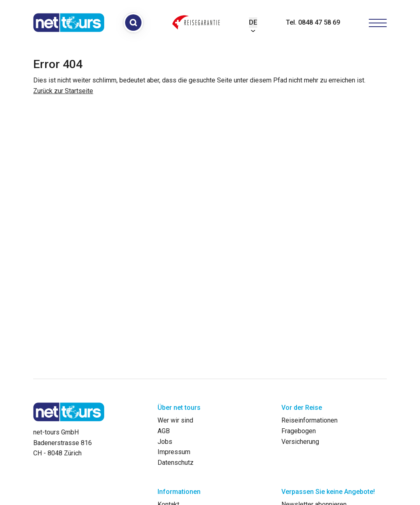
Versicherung (300, 442)
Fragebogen (299, 431)
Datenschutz (176, 463)
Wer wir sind (175, 420)
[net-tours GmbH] (69, 23)
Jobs (165, 442)
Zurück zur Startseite (63, 91)
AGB (164, 431)
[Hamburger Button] (378, 22)
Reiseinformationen (309, 420)
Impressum (174, 452)
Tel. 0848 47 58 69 (313, 22)
